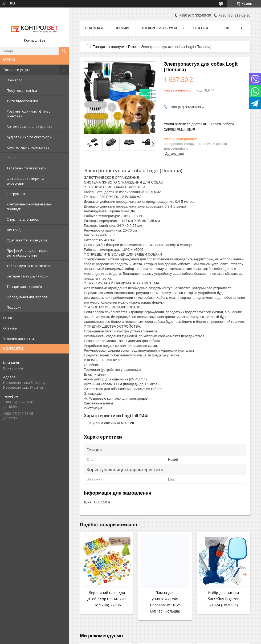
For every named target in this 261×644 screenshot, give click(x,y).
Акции (122, 28)
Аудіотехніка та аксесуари (29, 137)
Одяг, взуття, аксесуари (27, 240)
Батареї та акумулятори (27, 276)
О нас (8, 318)
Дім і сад (14, 230)
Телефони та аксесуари (27, 168)
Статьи (201, 28)
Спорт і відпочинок (23, 219)
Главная (94, 28)
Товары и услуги (17, 70)
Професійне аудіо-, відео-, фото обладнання (28, 253)
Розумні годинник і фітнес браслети (28, 114)
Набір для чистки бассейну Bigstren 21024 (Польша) (223, 599)
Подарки (14, 307)
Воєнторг (14, 80)
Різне (11, 158)
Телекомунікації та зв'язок (29, 266)
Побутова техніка (22, 90)
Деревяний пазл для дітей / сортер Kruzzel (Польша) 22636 (107, 599)
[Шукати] (64, 51)
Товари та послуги (108, 47)
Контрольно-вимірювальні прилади (29, 206)
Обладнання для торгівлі (28, 297)
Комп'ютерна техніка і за (28, 147)
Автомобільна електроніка (30, 126)
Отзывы (10, 328)
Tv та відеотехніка (22, 101)
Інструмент (16, 194)
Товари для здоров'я (24, 287)
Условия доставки (19, 339)
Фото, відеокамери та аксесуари (25, 181)
